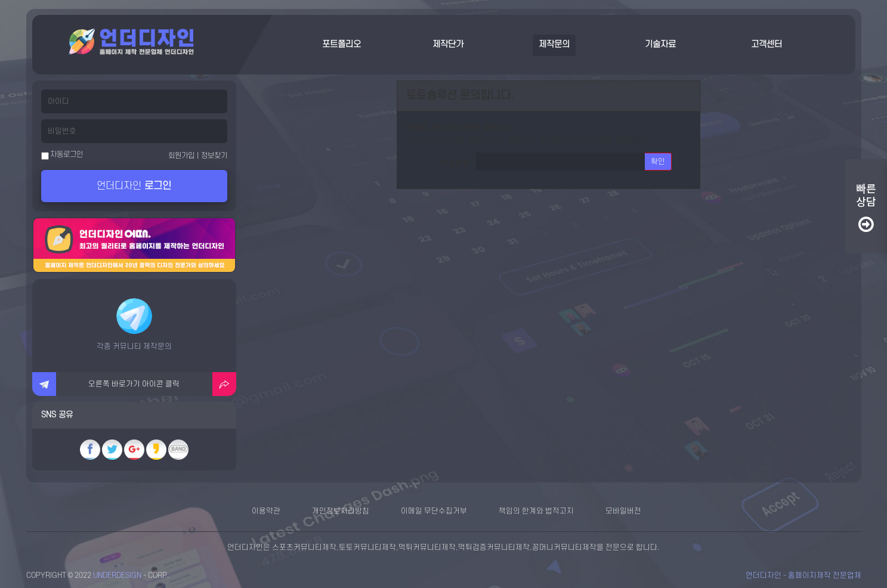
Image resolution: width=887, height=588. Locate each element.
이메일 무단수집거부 (434, 511)
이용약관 (266, 511)
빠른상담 (866, 208)
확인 (658, 162)
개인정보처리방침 (341, 511)
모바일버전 (623, 511)
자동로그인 (62, 155)
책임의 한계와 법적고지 (536, 511)
